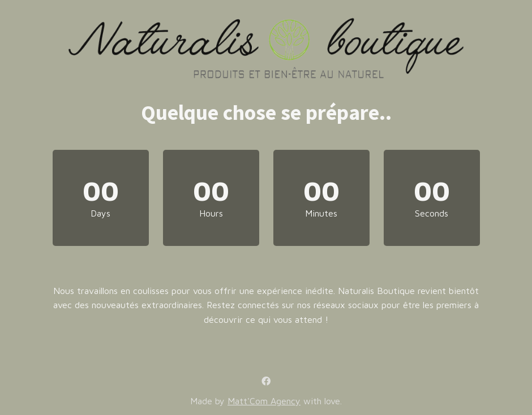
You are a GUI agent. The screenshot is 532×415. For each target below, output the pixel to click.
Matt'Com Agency (264, 401)
